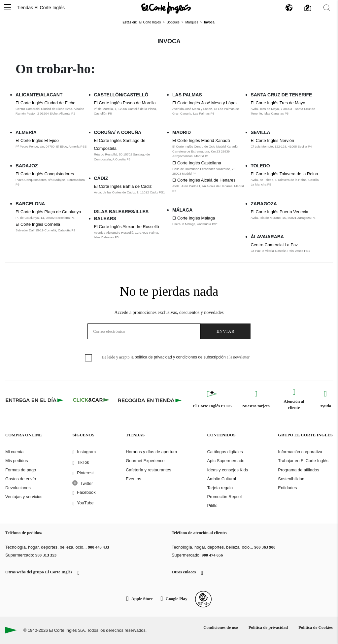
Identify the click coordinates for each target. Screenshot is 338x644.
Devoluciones (18, 488)
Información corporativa (300, 452)
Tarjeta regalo (220, 488)
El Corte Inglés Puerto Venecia (280, 212)
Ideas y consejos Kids (227, 470)
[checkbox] (89, 358)
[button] (8, 8)
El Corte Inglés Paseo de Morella (125, 103)
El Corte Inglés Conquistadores (45, 174)
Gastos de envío (21, 479)
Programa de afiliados (298, 470)
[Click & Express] (35, 400)
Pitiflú (212, 506)
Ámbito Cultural (221, 479)
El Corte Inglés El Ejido (37, 140)
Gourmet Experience (145, 461)
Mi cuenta (14, 452)
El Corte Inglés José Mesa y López (205, 103)
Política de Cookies (316, 627)
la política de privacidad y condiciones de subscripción (178, 357)
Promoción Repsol (224, 497)
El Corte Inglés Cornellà (38, 224)
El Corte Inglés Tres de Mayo (278, 103)
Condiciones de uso (221, 627)
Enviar (226, 331)
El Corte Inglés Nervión (273, 140)
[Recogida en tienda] (150, 400)
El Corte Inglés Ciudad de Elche (45, 103)
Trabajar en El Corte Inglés (303, 461)
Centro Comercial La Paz (274, 245)
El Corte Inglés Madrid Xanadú (201, 140)
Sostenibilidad (291, 479)
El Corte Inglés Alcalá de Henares (204, 180)
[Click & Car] (91, 400)
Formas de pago (21, 470)
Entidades (287, 488)
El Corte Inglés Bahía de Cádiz (123, 186)
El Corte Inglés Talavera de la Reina (285, 174)
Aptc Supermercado (226, 461)
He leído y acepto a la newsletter (176, 357)
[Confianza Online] (203, 599)
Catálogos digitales (225, 452)
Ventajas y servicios (24, 497)
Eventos (133, 479)
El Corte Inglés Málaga (194, 218)
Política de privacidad (268, 627)
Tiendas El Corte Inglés (41, 8)
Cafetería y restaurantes (148, 470)
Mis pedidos (17, 461)
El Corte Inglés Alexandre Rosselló (127, 227)
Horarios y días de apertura (151, 452)
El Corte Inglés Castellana (197, 163)
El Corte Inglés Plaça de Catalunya (48, 212)
